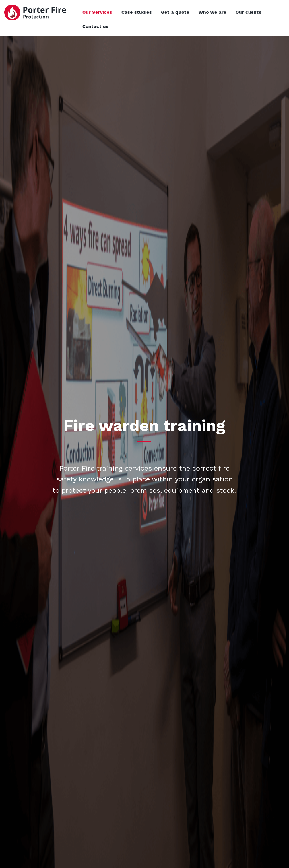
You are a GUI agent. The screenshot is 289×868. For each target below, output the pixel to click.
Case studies (159, 12)
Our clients (271, 12)
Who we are (235, 12)
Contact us (118, 26)
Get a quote (198, 12)
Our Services (120, 12)
